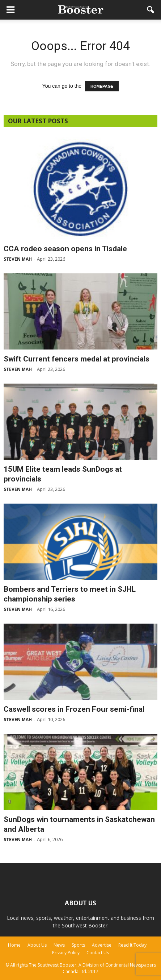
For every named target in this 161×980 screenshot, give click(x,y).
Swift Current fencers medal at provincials (77, 359)
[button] (151, 10)
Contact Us (98, 953)
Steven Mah (18, 259)
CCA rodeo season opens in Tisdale (65, 249)
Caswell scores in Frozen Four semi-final (74, 709)
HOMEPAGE (102, 86)
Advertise (102, 945)
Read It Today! (133, 945)
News (59, 945)
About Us (37, 945)
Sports (78, 945)
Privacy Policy (66, 953)
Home (14, 945)
